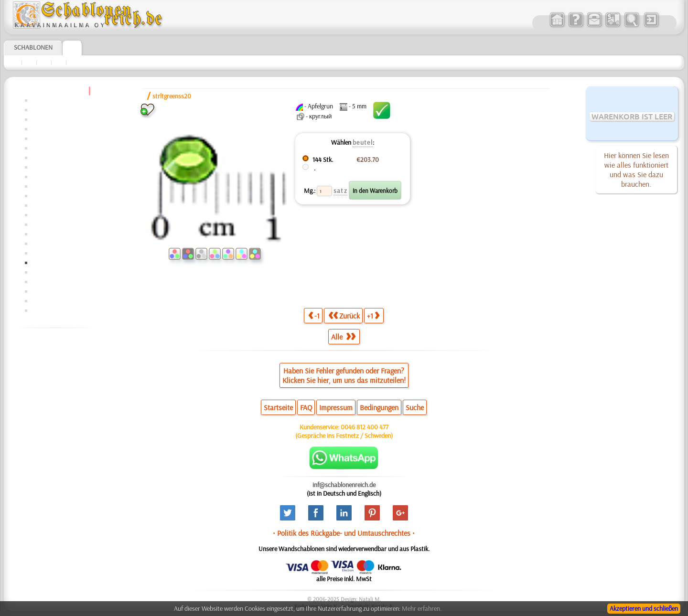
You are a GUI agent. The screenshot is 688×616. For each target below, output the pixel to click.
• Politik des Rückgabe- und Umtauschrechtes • (344, 533)
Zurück (344, 315)
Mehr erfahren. (422, 608)
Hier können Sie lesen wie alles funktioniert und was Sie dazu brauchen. (636, 170)
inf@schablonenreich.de (344, 485)
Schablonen (33, 47)
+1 (373, 315)
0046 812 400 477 (365, 427)
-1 (314, 315)
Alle (343, 337)
